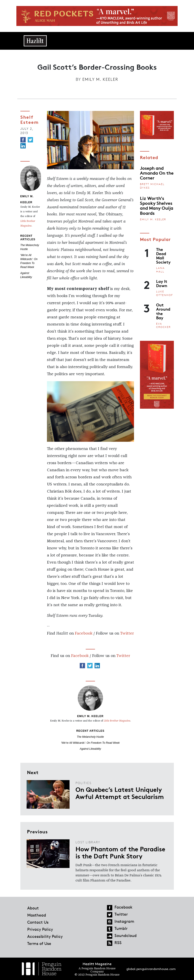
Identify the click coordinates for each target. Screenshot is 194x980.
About (33, 908)
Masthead (37, 915)
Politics (83, 783)
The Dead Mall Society (163, 256)
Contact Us (38, 922)
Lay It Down (162, 283)
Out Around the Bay (163, 311)
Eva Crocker (163, 325)
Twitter (127, 633)
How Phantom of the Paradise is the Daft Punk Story (120, 852)
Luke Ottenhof (165, 293)
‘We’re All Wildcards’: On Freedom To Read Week (90, 743)
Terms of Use (39, 943)
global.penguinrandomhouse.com (151, 969)
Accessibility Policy (45, 936)
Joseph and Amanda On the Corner (157, 173)
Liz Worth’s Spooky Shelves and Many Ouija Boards (157, 205)
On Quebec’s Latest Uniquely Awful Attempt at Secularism (120, 793)
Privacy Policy (40, 929)
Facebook (84, 633)
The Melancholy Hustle (90, 737)
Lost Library (88, 842)
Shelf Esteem (30, 119)
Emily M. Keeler (100, 79)
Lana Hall (160, 270)
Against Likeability (90, 749)
